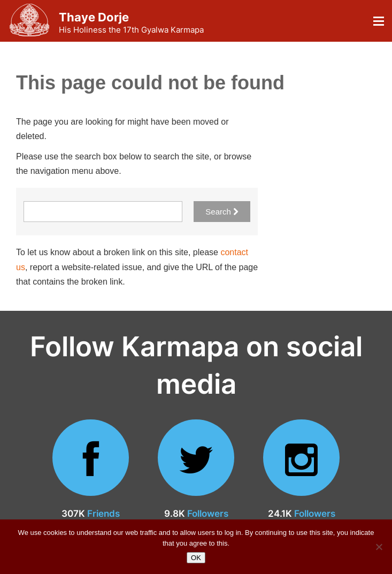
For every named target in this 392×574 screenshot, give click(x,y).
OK (196, 558)
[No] (379, 547)
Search (222, 212)
